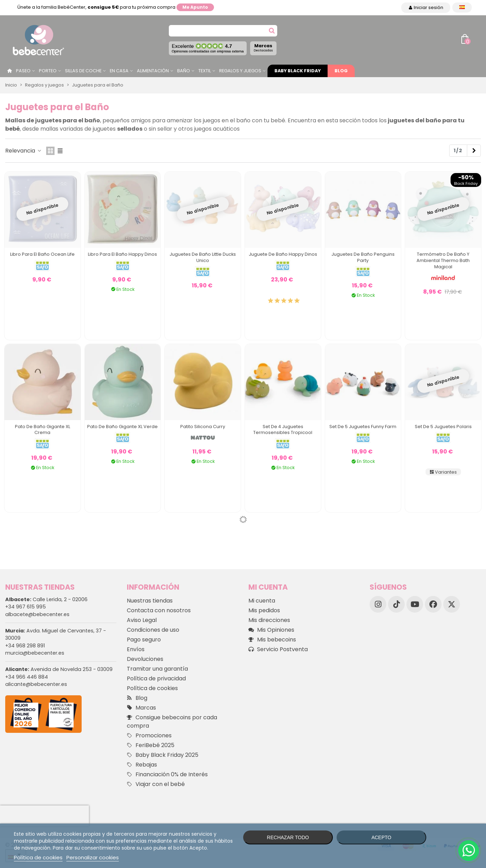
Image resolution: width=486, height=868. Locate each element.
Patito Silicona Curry (203, 427)
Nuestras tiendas (150, 601)
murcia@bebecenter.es (35, 653)
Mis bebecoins (272, 640)
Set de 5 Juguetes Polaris (443, 427)
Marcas (263, 48)
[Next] (474, 151)
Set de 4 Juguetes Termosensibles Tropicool (283, 430)
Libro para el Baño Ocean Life (42, 254)
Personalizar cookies (93, 857)
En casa (119, 71)
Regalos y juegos (240, 71)
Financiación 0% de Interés (167, 775)
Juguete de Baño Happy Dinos (283, 254)
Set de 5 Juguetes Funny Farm (363, 427)
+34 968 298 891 (25, 646)
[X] (452, 604)
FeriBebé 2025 (151, 745)
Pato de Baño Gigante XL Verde (122, 427)
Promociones (149, 736)
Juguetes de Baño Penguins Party (363, 257)
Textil (205, 71)
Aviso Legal (142, 620)
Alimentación (153, 71)
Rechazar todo (288, 837)
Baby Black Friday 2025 (163, 755)
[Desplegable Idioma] (462, 7)
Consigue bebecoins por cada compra (172, 722)
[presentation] (44, 816)
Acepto (381, 837)
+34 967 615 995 (26, 607)
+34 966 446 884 (27, 677)
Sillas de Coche (83, 71)
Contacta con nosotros (159, 610)
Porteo (48, 71)
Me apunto (195, 7)
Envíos (136, 649)
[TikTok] (396, 604)
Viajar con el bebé (156, 784)
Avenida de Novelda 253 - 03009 (59, 669)
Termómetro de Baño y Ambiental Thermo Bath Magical (443, 260)
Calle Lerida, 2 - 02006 (46, 599)
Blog (341, 71)
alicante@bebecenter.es (36, 684)
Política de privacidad (156, 678)
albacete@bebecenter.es (37, 614)
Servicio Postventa (278, 649)
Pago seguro (144, 640)
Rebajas (142, 765)
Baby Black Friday (298, 71)
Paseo (23, 71)
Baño (184, 71)
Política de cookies (152, 688)
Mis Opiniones (271, 630)
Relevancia (24, 151)
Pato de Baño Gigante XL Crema (43, 430)
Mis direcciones (269, 620)
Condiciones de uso (153, 630)
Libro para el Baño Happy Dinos (122, 254)
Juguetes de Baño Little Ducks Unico (203, 257)
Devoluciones (145, 659)
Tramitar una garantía (157, 669)
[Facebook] (433, 604)
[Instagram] (378, 604)
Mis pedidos (264, 610)
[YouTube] (415, 604)
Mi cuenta (262, 601)
